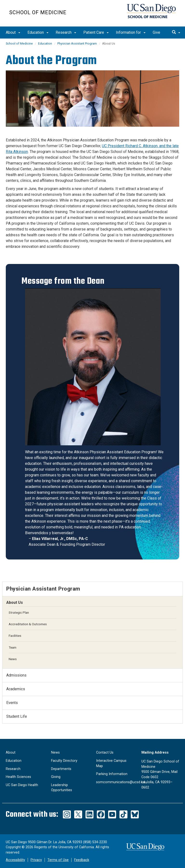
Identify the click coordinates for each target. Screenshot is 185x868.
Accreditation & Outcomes (28, 624)
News (13, 659)
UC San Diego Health (22, 785)
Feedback (82, 860)
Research (66, 32)
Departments (61, 769)
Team (13, 647)
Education (38, 32)
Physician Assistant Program (77, 43)
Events (12, 703)
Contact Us (105, 753)
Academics (16, 689)
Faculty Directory (64, 761)
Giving (56, 777)
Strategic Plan (19, 612)
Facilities (15, 636)
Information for (131, 32)
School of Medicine (38, 12)
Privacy (36, 860)
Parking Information (112, 774)
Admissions (16, 675)
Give (156, 32)
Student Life (17, 716)
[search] (176, 33)
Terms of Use (58, 860)
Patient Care (96, 32)
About (13, 32)
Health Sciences (18, 777)
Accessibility (15, 860)
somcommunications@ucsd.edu (121, 782)
